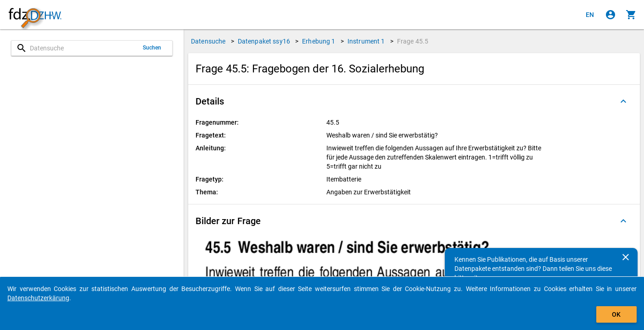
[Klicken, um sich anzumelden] (610, 15)
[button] (414, 101)
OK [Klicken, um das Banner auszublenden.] (616, 314)
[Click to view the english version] (590, 15)
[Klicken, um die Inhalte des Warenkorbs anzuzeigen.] (631, 15)
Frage (413, 41)
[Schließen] (626, 257)
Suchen (152, 48)
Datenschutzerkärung (38, 298)
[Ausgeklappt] (623, 101)
